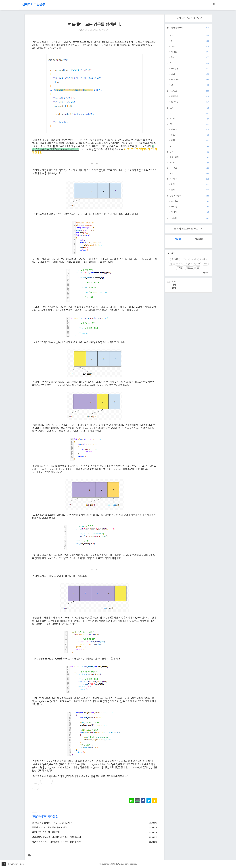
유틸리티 (189, 218)
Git (198, 268)
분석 (190, 190)
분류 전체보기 (190, 28)
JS (190, 85)
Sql (190, 57)
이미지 (190, 212)
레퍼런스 (189, 179)
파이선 (190, 52)
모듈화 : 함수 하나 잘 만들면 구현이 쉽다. (50, 828)
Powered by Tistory (16, 864)
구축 (189, 152)
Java (190, 46)
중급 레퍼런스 (189, 196)
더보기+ (206, 273)
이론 (190, 140)
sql (171, 264)
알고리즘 (190, 102)
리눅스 (190, 130)
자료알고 (189, 91)
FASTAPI (190, 80)
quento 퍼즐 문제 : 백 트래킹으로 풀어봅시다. (52, 823)
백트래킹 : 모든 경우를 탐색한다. (94, 25)
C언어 (185, 259)
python (197, 264)
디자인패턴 (189, 157)
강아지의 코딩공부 (34, 5)
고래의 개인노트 (116, 864)
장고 (190, 74)
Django (187, 264)
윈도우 (190, 135)
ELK (189, 108)
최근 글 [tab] (178, 239)
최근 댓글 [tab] (199, 239)
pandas (190, 201)
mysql (193, 259)
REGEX (189, 119)
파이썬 (202, 259)
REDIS (189, 163)
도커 (189, 147)
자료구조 (190, 97)
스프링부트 (190, 69)
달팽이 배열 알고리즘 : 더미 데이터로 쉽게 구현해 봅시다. (57, 837)
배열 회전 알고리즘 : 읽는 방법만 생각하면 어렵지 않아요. (57, 842)
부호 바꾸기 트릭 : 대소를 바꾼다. (46, 832)
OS (189, 124)
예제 (190, 184)
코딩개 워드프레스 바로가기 (188, 18)
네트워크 (189, 168)
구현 (80, 30)
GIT (189, 113)
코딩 (189, 36)
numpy (190, 207)
